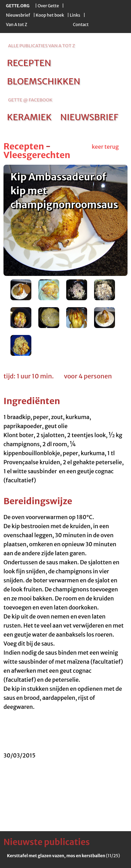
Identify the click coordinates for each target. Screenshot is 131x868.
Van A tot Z (17, 24)
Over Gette (48, 6)
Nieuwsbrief (18, 15)
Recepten (24, 146)
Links (75, 15)
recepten (29, 63)
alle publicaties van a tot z (41, 46)
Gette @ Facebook (30, 100)
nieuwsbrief (89, 117)
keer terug (105, 147)
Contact (81, 24)
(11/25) (63, 856)
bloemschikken (44, 81)
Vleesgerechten (37, 155)
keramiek (29, 117)
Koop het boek (50, 15)
